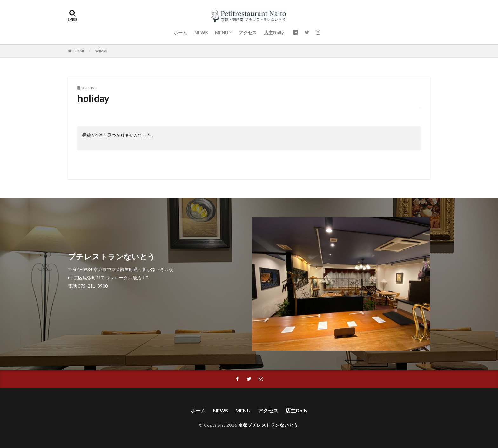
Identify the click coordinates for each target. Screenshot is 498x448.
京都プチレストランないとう (268, 425)
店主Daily (274, 33)
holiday (101, 51)
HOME (79, 51)
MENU (222, 33)
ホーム (180, 33)
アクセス (248, 33)
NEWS (201, 33)
